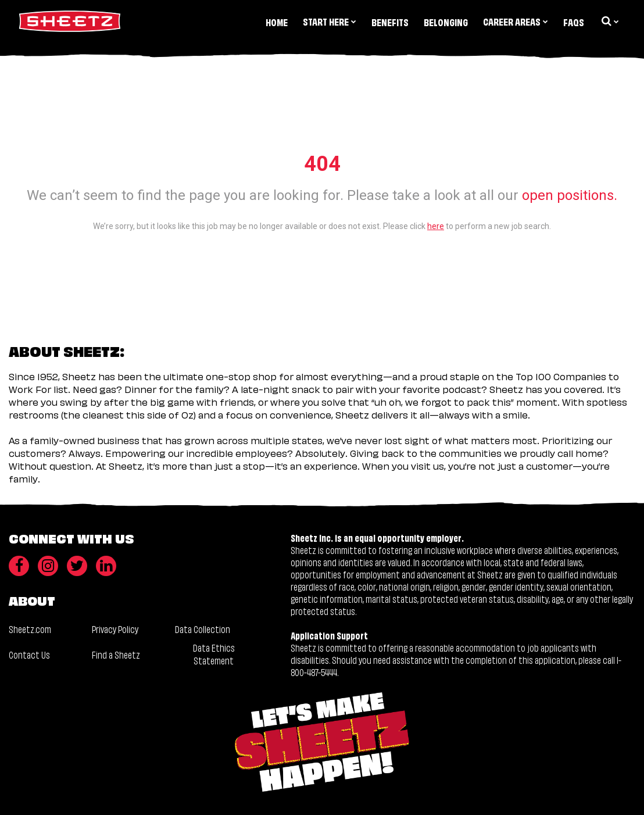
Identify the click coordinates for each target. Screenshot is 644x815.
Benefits (390, 22)
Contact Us (29, 654)
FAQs (574, 22)
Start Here (330, 21)
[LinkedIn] (106, 566)
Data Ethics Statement (214, 654)
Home (277, 22)
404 (322, 164)
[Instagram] (48, 566)
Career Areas (516, 21)
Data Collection (203, 629)
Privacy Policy (115, 629)
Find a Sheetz (116, 654)
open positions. (570, 195)
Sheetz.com (30, 629)
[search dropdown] (609, 21)
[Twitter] (77, 566)
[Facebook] (19, 566)
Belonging (446, 22)
